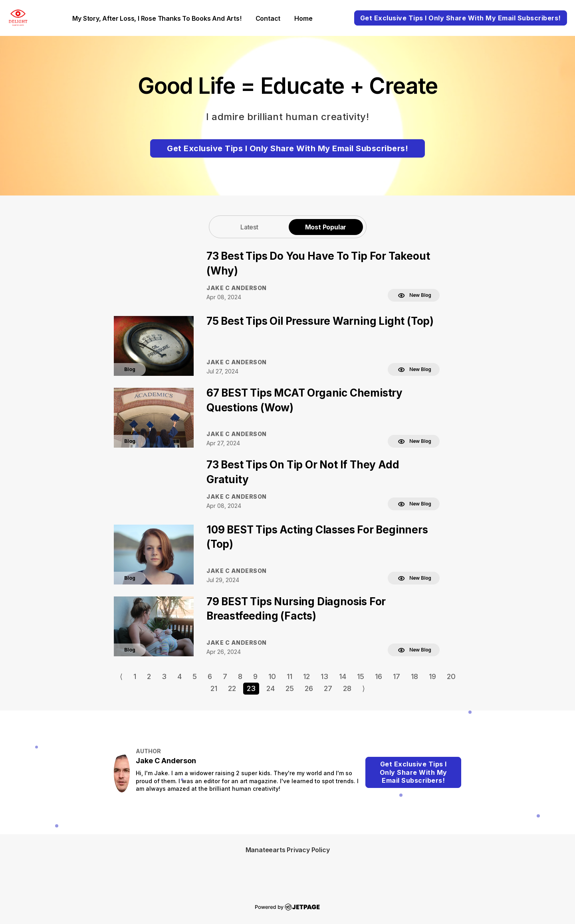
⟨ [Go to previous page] (121, 676)
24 (271, 688)
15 (361, 676)
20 (451, 676)
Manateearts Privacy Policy (288, 850)
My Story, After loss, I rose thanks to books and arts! (157, 18)
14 (343, 676)
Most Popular (326, 227)
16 (379, 676)
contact (268, 18)
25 (290, 688)
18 (414, 676)
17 (397, 676)
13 (324, 676)
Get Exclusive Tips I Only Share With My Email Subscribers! (461, 18)
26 (309, 688)
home (303, 18)
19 (432, 676)
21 (214, 688)
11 (289, 676)
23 (251, 688)
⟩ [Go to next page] (364, 688)
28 (347, 688)
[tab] (250, 227)
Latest (249, 227)
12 (306, 676)
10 (272, 676)
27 (328, 688)
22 (232, 688)
